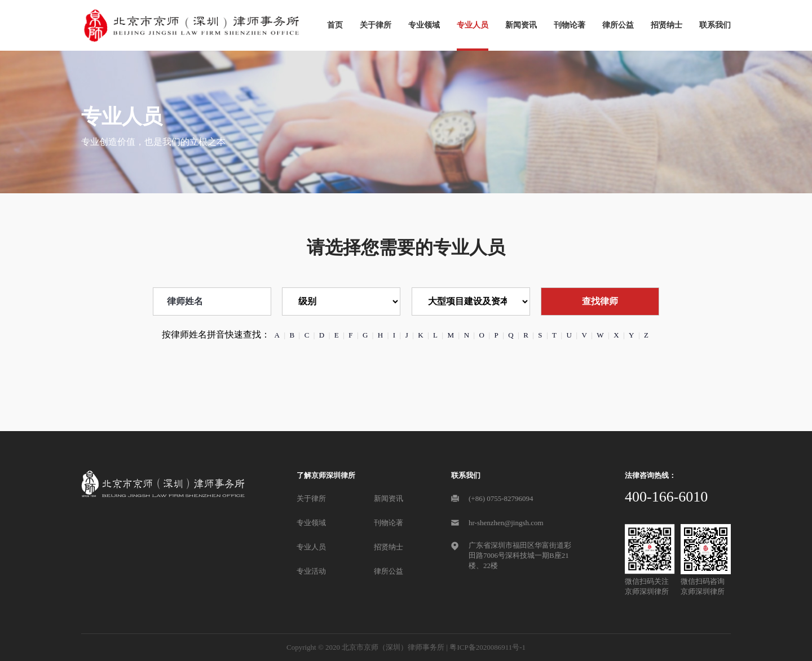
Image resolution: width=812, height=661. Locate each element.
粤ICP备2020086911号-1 (487, 647)
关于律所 (376, 25)
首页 (335, 25)
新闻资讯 (521, 25)
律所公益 (618, 25)
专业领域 (424, 25)
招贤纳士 (667, 25)
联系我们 (715, 25)
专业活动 (311, 571)
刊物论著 (570, 25)
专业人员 (473, 25)
